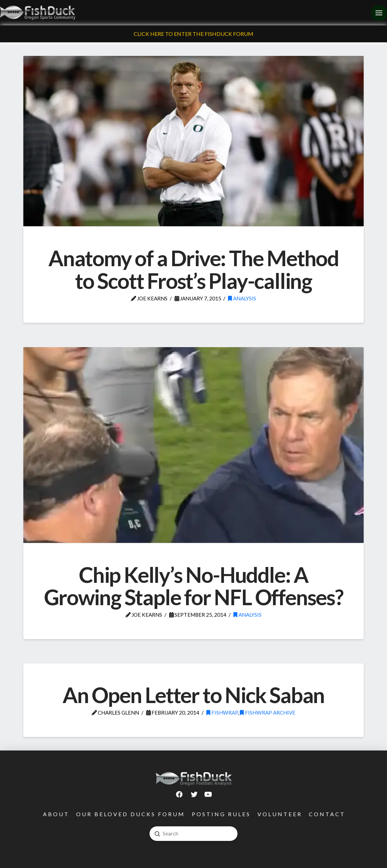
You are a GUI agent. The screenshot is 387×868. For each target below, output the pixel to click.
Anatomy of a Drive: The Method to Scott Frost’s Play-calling (193, 269)
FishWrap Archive (268, 713)
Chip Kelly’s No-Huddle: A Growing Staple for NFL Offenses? (193, 586)
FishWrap (222, 713)
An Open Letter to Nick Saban (193, 695)
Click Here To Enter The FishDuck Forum (193, 34)
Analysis (242, 298)
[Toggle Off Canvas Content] (379, 13)
